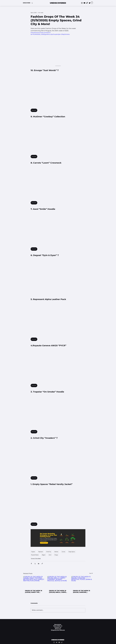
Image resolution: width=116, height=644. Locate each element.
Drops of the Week (36, 558)
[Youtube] (84, 3)
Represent (41, 552)
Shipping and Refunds (58, 630)
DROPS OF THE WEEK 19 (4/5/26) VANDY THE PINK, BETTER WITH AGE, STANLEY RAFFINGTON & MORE (34, 591)
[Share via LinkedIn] (39, 564)
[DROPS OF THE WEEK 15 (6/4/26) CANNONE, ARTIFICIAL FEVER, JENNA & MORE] (82, 582)
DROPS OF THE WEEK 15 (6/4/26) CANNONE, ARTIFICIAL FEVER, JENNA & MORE (82, 591)
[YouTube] (59, 642)
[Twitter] (90, 3)
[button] (27, 3)
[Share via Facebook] (31, 564)
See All (91, 573)
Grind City (49, 552)
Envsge (56, 555)
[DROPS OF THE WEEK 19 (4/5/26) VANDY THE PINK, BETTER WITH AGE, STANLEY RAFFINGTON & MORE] (34, 582)
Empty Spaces (72, 552)
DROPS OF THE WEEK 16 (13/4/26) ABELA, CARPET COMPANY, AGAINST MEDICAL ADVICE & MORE (58, 591)
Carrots (63, 552)
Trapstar (33, 552)
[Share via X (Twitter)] (35, 564)
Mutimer (56, 552)
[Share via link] (42, 564)
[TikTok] (87, 3)
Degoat (44, 555)
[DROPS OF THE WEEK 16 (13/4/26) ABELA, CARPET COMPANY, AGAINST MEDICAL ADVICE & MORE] (58, 582)
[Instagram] (82, 3)
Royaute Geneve (35, 555)
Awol (50, 555)
